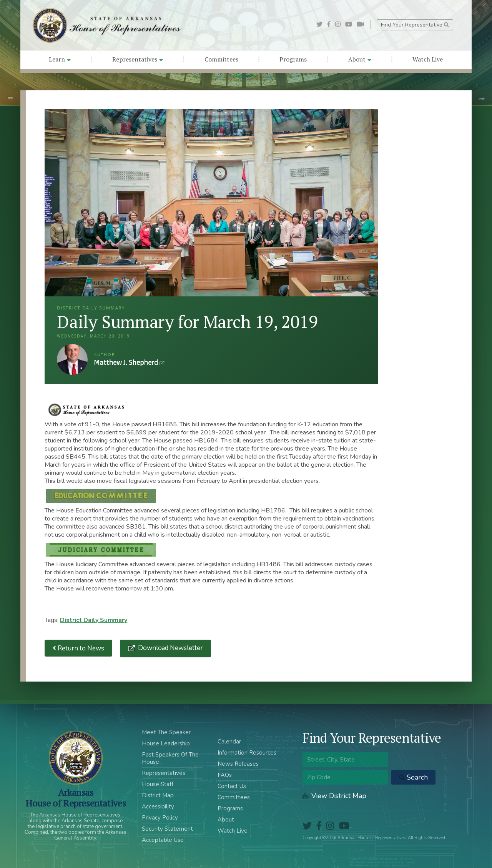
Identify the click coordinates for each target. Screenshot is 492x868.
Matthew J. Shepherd (72, 359)
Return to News (78, 648)
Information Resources (247, 753)
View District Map (334, 796)
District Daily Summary (94, 620)
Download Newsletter (170, 648)
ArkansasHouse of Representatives (76, 798)
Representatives (138, 59)
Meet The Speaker (166, 732)
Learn (60, 59)
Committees (221, 59)
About (360, 59)
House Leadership (166, 743)
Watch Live (428, 59)
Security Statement (167, 829)
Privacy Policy (160, 818)
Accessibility (158, 806)
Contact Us (232, 786)
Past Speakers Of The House (170, 758)
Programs (293, 59)
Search (413, 777)
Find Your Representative (415, 25)
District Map (158, 795)
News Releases (238, 764)
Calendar (229, 742)
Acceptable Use (163, 840)
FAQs (225, 775)
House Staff (158, 784)
